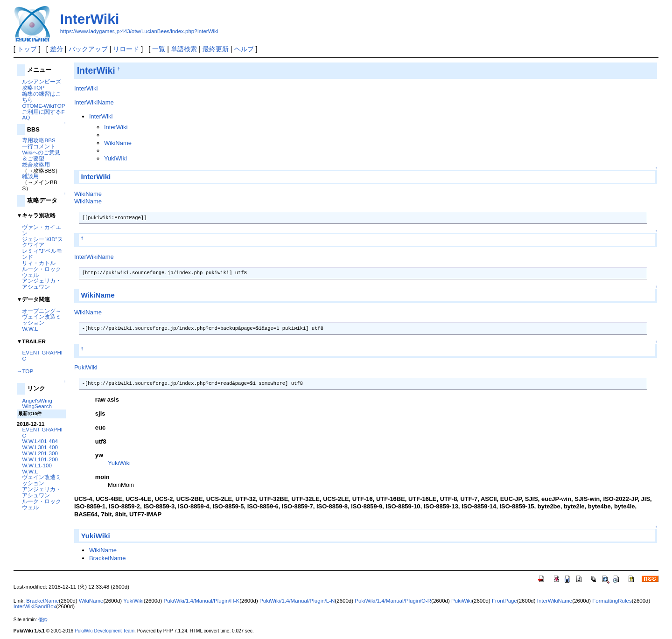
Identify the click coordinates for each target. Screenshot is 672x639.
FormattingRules (612, 601)
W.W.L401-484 (40, 441)
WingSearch (37, 406)
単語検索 (184, 49)
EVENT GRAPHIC (42, 355)
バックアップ (88, 49)
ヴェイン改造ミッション (42, 480)
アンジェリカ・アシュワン (42, 284)
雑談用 (30, 176)
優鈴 (43, 620)
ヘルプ (244, 49)
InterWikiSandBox (35, 606)
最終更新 (216, 49)
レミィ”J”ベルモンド (42, 254)
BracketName (107, 558)
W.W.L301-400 (40, 447)
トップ (27, 49)
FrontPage (504, 601)
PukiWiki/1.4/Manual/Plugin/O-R (393, 601)
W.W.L (30, 329)
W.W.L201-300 (40, 453)
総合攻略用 (36, 164)
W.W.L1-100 (37, 465)
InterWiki (90, 19)
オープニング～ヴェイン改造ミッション (42, 317)
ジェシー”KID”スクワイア (42, 242)
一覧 (159, 49)
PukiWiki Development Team (105, 631)
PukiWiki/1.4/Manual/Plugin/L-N (297, 601)
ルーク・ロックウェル (42, 272)
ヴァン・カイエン (42, 230)
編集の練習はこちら (42, 97)
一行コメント (39, 146)
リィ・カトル (39, 263)
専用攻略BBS (38, 140)
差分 (56, 49)
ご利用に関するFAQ (43, 115)
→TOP (25, 371)
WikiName (118, 143)
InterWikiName (94, 102)
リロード (126, 49)
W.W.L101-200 (40, 459)
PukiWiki (86, 367)
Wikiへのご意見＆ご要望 (41, 155)
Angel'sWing (37, 400)
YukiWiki (115, 158)
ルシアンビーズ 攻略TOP (42, 84)
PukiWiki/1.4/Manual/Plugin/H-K (202, 601)
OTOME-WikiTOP (43, 106)
